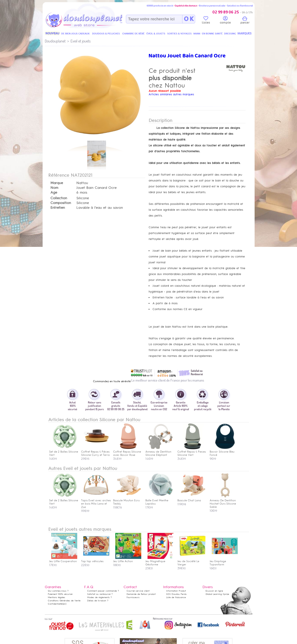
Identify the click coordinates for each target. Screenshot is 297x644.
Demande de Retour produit (141, 594)
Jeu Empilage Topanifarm (224, 561)
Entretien (58, 208)
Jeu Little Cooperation (63, 560)
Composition (61, 203)
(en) (64, 604)
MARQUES (245, 33)
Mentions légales (56, 597)
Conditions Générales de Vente (64, 601)
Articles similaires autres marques (171, 94)
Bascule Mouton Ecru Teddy (127, 500)
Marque (57, 183)
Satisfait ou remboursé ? (100, 594)
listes (206, 21)
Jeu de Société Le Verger (191, 561)
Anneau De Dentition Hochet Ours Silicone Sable (224, 502)
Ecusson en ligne (214, 591)
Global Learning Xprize (217, 594)
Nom (54, 188)
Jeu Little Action (127, 560)
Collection (59, 198)
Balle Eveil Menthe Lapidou (159, 500)
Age (54, 193)
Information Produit (176, 591)
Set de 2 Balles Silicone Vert (64, 500)
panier (245, 21)
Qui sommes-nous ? (58, 591)
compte (225, 21)
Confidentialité (55, 604)
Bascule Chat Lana (191, 499)
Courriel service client (138, 591)
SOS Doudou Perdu (176, 594)
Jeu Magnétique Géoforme (159, 561)
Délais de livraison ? (98, 601)
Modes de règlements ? (100, 597)
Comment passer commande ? (103, 591)
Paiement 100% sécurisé (60, 594)
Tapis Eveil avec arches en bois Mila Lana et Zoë (96, 502)
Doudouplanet (55, 41)
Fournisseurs (133, 597)
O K (189, 19)
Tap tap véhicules (95, 560)
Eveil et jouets (81, 41)
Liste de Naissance (176, 597)
